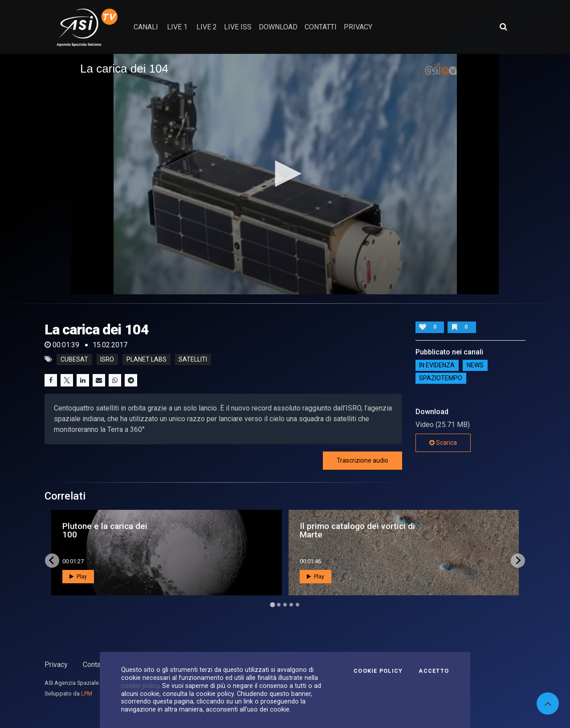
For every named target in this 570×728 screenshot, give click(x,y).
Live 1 (177, 27)
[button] (285, 174)
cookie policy (140, 686)
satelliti (193, 359)
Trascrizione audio (362, 460)
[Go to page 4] (291, 605)
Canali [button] (146, 27)
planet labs (147, 359)
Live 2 (207, 27)
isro (107, 359)
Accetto (434, 671)
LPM (87, 693)
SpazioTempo (441, 378)
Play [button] (78, 577)
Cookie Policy (378, 671)
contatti (321, 27)
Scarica (443, 443)
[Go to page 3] (285, 605)
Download (278, 27)
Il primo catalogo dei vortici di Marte (357, 530)
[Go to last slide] (52, 561)
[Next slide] (518, 561)
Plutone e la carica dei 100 (105, 530)
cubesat (74, 359)
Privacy (56, 665)
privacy (358, 27)
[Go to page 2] (279, 605)
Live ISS (238, 27)
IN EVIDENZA (437, 366)
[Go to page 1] (272, 604)
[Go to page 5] (297, 605)
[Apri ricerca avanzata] (503, 27)
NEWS (475, 366)
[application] (285, 174)
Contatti (95, 665)
